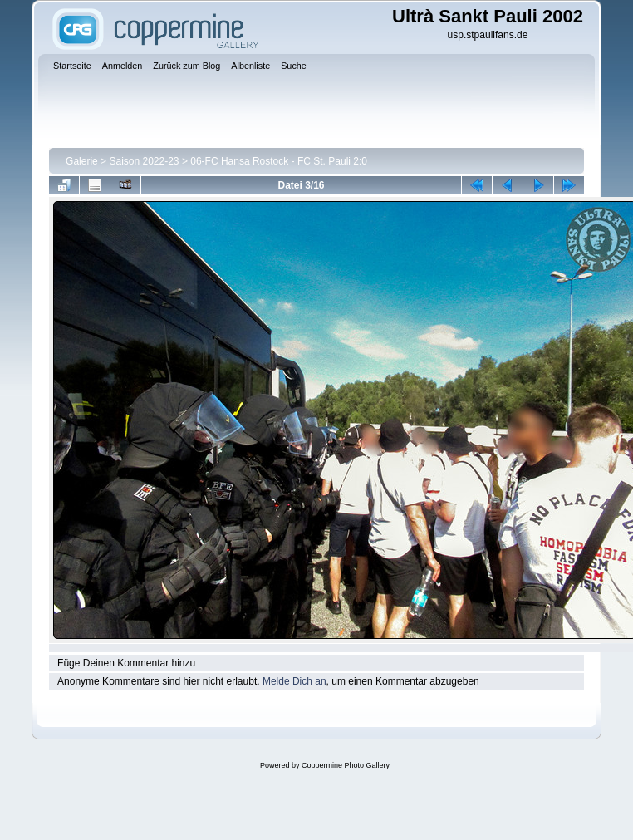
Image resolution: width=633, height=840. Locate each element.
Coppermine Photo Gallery (346, 765)
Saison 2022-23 (144, 161)
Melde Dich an (294, 681)
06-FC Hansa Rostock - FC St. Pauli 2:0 (279, 161)
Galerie (82, 161)
